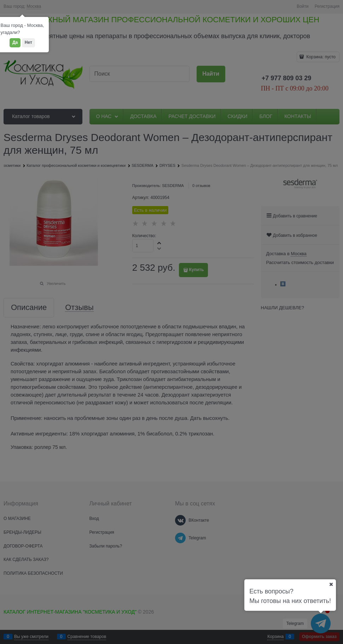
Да (15, 42)
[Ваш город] (331, 584)
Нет (28, 42)
